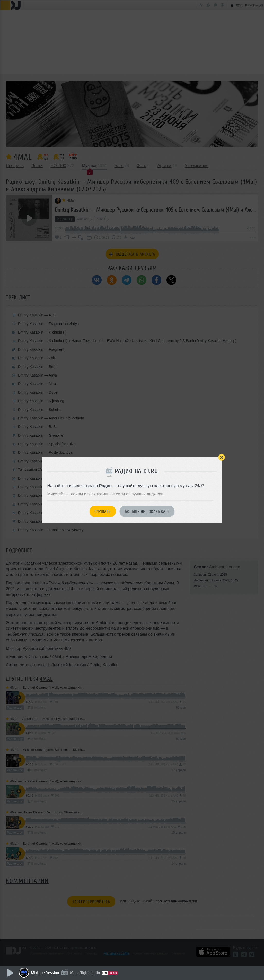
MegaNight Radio (85, 973)
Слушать (103, 512)
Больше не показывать (147, 512)
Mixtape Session (46, 973)
